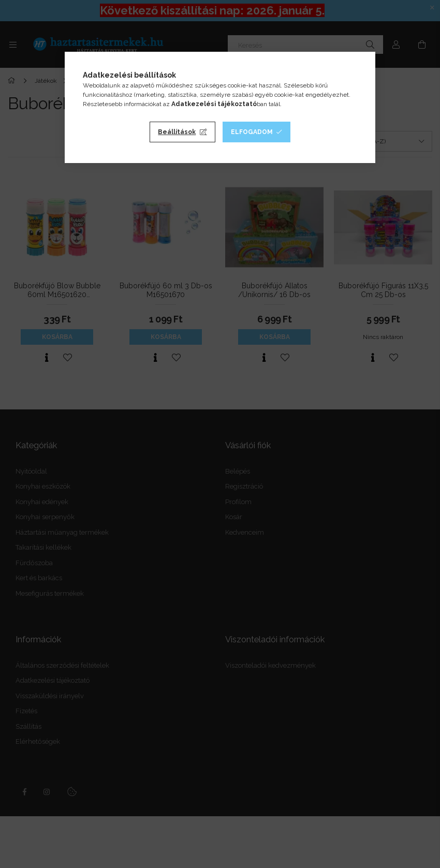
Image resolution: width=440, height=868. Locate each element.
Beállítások (177, 132)
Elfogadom (252, 132)
